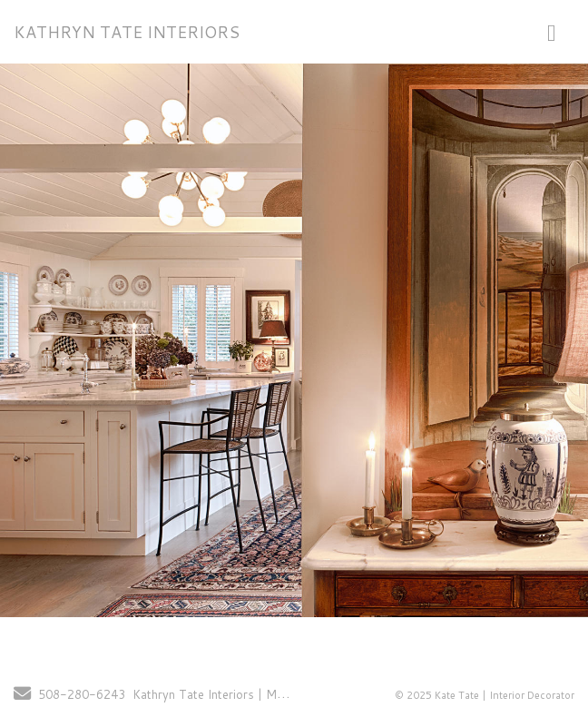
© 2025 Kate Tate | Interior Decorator (485, 695)
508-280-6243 (82, 694)
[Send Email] (22, 695)
